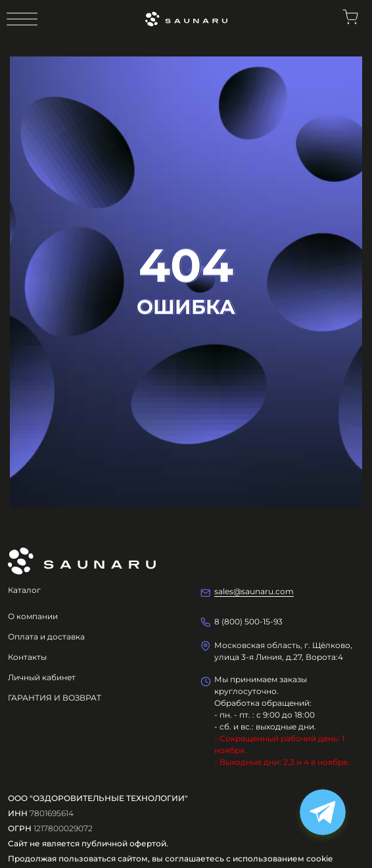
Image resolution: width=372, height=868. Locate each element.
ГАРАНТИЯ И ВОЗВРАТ (55, 698)
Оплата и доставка (46, 637)
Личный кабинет (42, 677)
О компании (33, 616)
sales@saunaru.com (254, 591)
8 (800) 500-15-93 (248, 621)
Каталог (24, 590)
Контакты (27, 657)
